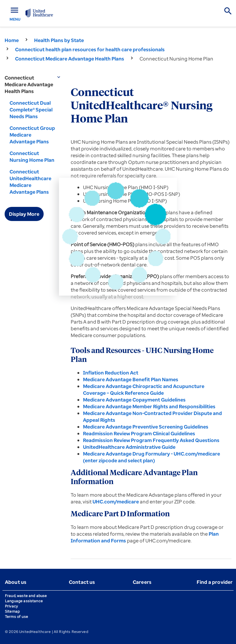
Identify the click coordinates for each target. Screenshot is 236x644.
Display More (24, 214)
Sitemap (12, 611)
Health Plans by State (59, 40)
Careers (142, 582)
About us (16, 582)
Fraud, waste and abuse (26, 596)
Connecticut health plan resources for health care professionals (90, 49)
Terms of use (16, 617)
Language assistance (24, 601)
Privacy (11, 606)
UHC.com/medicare (116, 502)
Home (12, 40)
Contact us (82, 582)
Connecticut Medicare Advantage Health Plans (70, 59)
